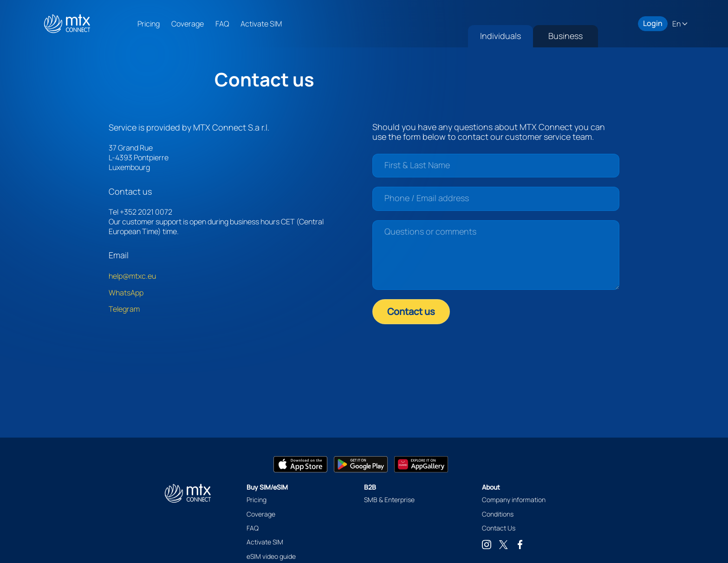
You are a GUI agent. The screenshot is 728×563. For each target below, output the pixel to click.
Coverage (188, 24)
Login (653, 23)
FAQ (222, 24)
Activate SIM (261, 24)
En (677, 24)
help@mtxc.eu (132, 276)
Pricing (149, 24)
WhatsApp (126, 293)
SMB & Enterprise (389, 500)
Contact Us (499, 528)
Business (565, 36)
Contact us (411, 311)
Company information (514, 500)
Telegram (124, 309)
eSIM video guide (271, 556)
